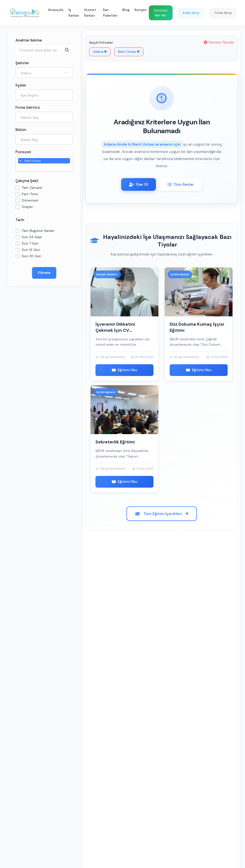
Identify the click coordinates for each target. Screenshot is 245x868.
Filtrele (44, 273)
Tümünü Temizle (219, 42)
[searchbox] (21, 167)
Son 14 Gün (31, 250)
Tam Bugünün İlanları (38, 231)
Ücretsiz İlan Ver (161, 13)
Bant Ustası (129, 52)
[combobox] (44, 73)
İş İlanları (74, 13)
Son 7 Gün (30, 243)
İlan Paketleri (110, 13)
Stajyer (27, 207)
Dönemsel (30, 200)
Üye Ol (139, 184)
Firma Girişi (223, 13)
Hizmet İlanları (90, 13)
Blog (126, 10)
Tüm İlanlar (181, 184)
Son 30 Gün (31, 256)
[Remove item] (21, 161)
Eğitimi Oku (125, 370)
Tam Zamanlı (32, 188)
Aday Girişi (191, 13)
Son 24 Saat (32, 237)
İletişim (141, 10)
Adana (100, 52)
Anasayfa (56, 10)
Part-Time (30, 194)
